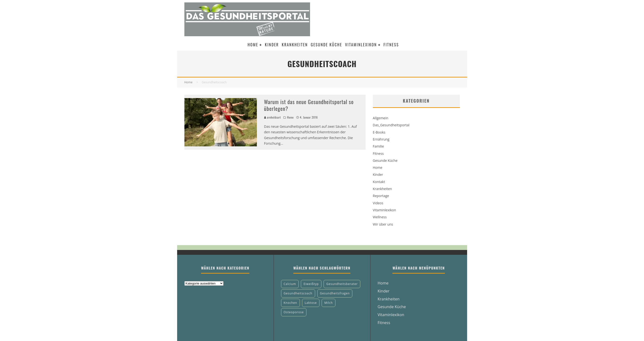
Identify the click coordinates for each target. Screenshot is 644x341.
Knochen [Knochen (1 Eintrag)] (290, 303)
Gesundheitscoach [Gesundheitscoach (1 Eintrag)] (298, 293)
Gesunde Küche (326, 45)
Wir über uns (383, 224)
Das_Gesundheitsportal (391, 125)
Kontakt (379, 182)
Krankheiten (295, 45)
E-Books (379, 132)
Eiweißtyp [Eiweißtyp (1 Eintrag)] (311, 284)
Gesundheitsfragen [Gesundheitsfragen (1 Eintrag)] (335, 293)
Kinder (272, 45)
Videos (378, 203)
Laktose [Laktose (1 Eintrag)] (311, 303)
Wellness (380, 217)
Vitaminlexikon (361, 45)
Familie (378, 146)
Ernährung (381, 139)
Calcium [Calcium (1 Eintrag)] (290, 284)
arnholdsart (273, 117)
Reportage (381, 196)
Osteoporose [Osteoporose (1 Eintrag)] (294, 312)
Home (253, 45)
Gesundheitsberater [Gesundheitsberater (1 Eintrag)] (342, 284)
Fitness (391, 45)
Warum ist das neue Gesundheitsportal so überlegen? (309, 105)
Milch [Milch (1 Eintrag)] (329, 303)
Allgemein (381, 118)
